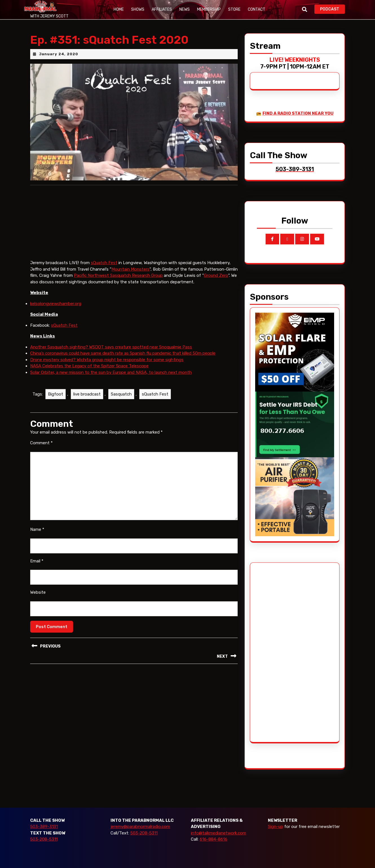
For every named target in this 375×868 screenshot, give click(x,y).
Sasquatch (121, 394)
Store (234, 9)
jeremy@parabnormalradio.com (140, 827)
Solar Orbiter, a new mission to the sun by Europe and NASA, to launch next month (111, 372)
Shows (138, 9)
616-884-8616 (213, 839)
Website (38, 592)
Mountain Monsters (130, 269)
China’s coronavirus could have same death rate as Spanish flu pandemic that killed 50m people (123, 353)
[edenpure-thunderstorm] (295, 496)
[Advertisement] (276, 652)
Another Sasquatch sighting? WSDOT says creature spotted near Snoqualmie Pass (111, 347)
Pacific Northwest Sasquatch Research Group (118, 275)
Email (37, 561)
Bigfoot (56, 394)
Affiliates (162, 9)
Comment (41, 443)
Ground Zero (216, 275)
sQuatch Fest (104, 263)
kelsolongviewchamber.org (56, 304)
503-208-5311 (44, 839)
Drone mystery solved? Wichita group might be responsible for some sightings (107, 360)
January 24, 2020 (59, 54)
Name (37, 529)
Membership (209, 9)
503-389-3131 (44, 827)
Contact (257, 9)
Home (119, 9)
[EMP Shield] (295, 352)
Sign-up (275, 827)
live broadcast (87, 394)
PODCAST (332, 9)
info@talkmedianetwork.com (219, 833)
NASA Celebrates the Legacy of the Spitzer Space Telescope (89, 366)
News (185, 9)
